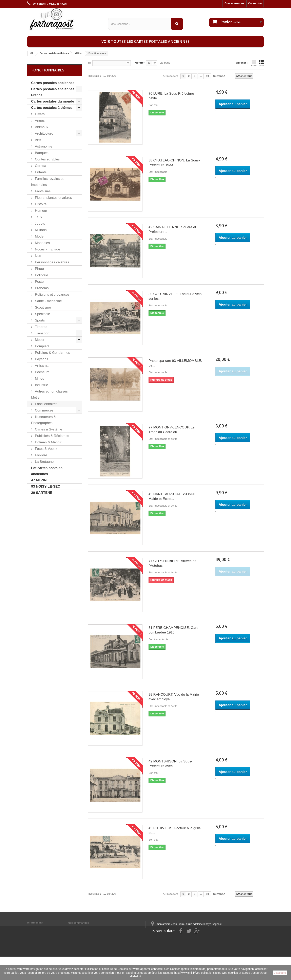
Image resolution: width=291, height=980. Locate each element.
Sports (39, 320)
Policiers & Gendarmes (52, 353)
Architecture (44, 133)
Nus (37, 256)
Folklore (41, 455)
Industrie (41, 385)
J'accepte (280, 973)
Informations (35, 923)
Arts (37, 140)
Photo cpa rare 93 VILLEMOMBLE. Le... (175, 363)
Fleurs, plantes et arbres (53, 198)
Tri (90, 63)
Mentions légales (38, 928)
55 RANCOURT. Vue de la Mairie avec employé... (174, 697)
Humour (41, 211)
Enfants (40, 172)
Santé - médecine (48, 301)
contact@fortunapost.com (182, 945)
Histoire (40, 204)
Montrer (140, 63)
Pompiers (42, 346)
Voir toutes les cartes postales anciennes (145, 41)
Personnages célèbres (52, 262)
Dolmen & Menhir (48, 442)
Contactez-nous (234, 3)
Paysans (41, 359)
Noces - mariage (47, 249)
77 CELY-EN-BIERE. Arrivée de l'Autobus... (172, 563)
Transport (42, 333)
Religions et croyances (52, 295)
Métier (39, 340)
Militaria (40, 230)
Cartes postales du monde (53, 101)
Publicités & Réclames (52, 436)
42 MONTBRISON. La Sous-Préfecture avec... (170, 764)
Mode (39, 236)
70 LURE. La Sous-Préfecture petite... (171, 96)
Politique (41, 275)
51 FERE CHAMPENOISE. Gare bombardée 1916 (173, 630)
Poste (39, 282)
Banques (41, 153)
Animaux (41, 127)
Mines (39, 378)
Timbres (41, 327)
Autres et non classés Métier (49, 394)
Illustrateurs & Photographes (44, 420)
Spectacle (42, 314)
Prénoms (41, 288)
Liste (261, 63)
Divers (39, 114)
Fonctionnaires (46, 404)
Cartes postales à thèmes (52, 108)
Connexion (255, 3)
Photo (39, 269)
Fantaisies (42, 191)
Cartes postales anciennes (53, 83)
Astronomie (43, 146)
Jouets (40, 224)
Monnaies (42, 243)
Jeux (38, 217)
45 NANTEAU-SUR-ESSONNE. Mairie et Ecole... (173, 496)
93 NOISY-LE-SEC (46, 486)
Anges (39, 121)
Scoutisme (42, 307)
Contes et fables (47, 159)
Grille (254, 63)
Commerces (44, 410)
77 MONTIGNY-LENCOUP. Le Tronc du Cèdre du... (172, 430)
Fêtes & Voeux (46, 449)
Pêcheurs (42, 372)
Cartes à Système (48, 429)
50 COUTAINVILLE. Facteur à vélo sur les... (175, 296)
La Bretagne (44, 462)
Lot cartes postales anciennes (47, 471)
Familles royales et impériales (47, 182)
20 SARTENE (42, 493)
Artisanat (41, 366)
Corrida (40, 166)
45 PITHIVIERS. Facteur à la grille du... (175, 830)
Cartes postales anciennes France (53, 92)
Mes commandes (78, 923)
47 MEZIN (39, 480)
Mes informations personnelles (87, 928)
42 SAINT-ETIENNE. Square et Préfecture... (172, 229)
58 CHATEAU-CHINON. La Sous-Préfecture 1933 (174, 163)
